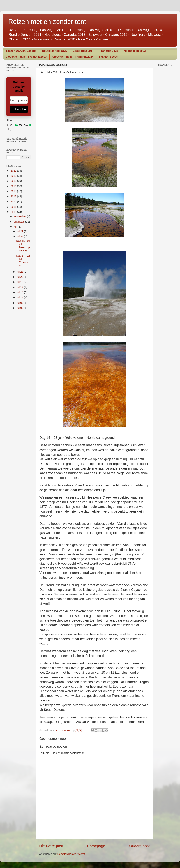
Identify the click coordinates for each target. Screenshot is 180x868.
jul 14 (20, 292)
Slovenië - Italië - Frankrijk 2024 (73, 57)
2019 (14, 176)
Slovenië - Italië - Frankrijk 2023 (26, 57)
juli (16, 227)
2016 (14, 186)
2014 (14, 191)
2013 (14, 196)
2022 (14, 171)
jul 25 (20, 272)
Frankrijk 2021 (109, 51)
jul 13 (20, 297)
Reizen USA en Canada (21, 51)
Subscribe (19, 109)
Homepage (96, 846)
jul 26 (20, 237)
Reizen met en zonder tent (47, 22)
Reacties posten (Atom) (71, 854)
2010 (14, 212)
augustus (20, 222)
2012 (14, 202)
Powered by (19, 125)
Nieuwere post (51, 846)
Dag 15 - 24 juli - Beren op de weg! (23, 246)
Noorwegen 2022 (135, 51)
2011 (14, 207)
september (20, 216)
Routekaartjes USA (54, 51)
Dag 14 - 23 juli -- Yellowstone (23, 260)
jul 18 (20, 282)
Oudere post (139, 846)
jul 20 (20, 277)
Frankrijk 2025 (108, 57)
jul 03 (20, 308)
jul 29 (20, 231)
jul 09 (20, 303)
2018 (14, 181)
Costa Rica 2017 (83, 51)
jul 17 (20, 287)
